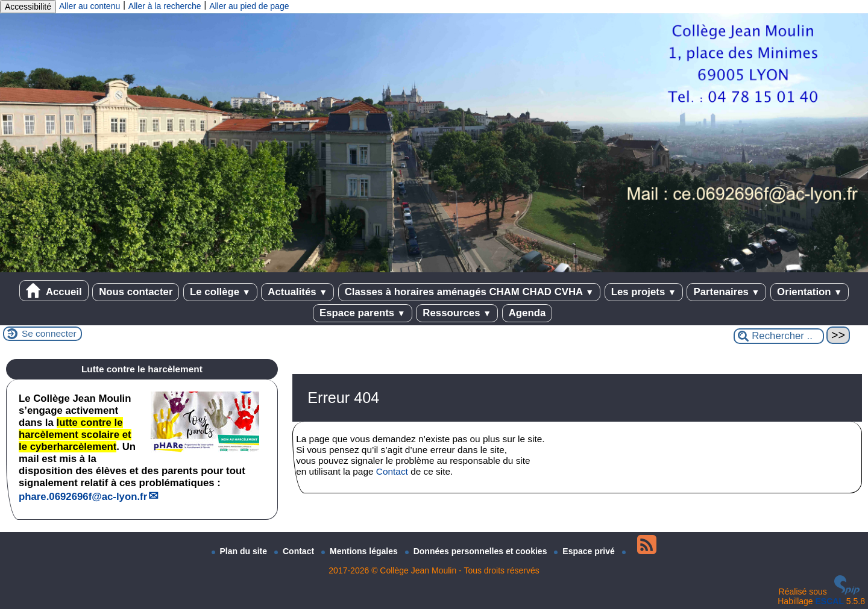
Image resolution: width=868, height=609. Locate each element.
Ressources (457, 313)
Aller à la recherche (165, 6)
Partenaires (726, 292)
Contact (392, 471)
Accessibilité (28, 7)
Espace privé (585, 551)
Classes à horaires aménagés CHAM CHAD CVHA (469, 292)
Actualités (297, 292)
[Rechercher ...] (779, 336)
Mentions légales (361, 551)
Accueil (54, 291)
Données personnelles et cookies (477, 551)
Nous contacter (136, 292)
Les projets (644, 292)
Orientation (810, 292)
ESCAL (830, 601)
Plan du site (241, 551)
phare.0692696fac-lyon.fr (83, 497)
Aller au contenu (90, 6)
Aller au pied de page (249, 6)
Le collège (220, 292)
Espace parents (363, 313)
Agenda (527, 313)
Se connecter (49, 333)
